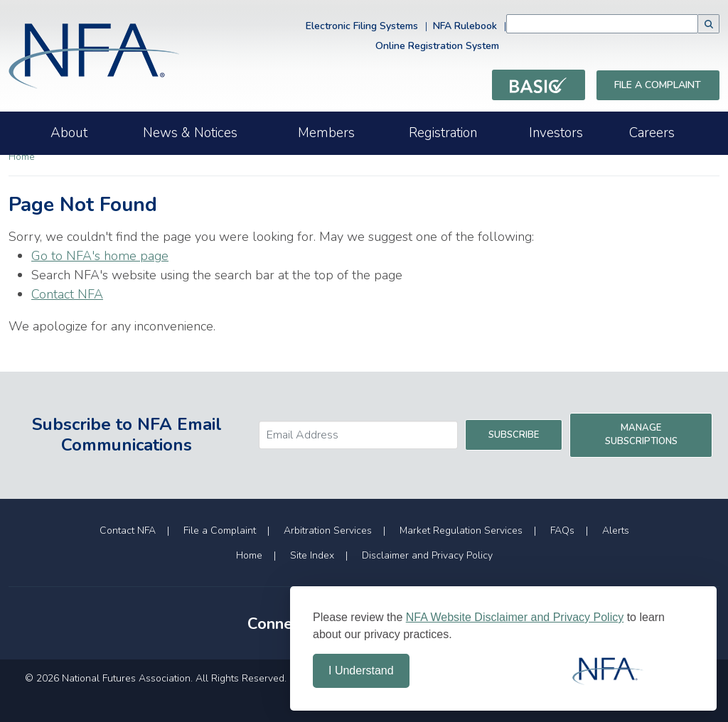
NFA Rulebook (465, 26)
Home (22, 157)
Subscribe (514, 435)
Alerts (616, 530)
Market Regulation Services (461, 530)
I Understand (361, 670)
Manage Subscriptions (641, 435)
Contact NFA (67, 294)
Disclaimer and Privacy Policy (427, 555)
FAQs (562, 530)
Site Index (312, 555)
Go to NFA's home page (100, 256)
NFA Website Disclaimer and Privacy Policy (515, 617)
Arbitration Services (328, 530)
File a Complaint (658, 85)
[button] (709, 24)
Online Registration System (437, 46)
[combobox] (602, 24)
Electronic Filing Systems (362, 26)
